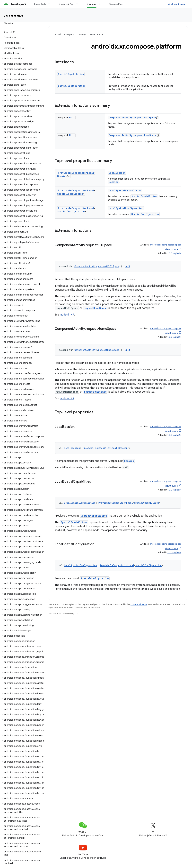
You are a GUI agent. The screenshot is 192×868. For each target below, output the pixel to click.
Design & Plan (66, 4)
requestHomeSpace (145, 135)
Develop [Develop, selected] (92, 4)
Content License (139, 604)
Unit (72, 117)
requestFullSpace (145, 117)
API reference (14, 16)
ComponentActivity (121, 117)
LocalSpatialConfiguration (126, 208)
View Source (171, 249)
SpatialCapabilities (71, 74)
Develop (82, 34)
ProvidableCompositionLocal (76, 173)
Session (62, 176)
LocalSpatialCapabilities (125, 190)
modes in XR (67, 315)
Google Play (116, 4)
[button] (21, 59)
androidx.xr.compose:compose (166, 245)
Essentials (40, 4)
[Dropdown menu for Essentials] (51, 4)
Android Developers (64, 34)
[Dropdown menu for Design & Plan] (79, 4)
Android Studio (177, 4)
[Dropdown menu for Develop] (101, 4)
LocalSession (117, 173)
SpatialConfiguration (72, 86)
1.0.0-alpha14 (174, 253)
